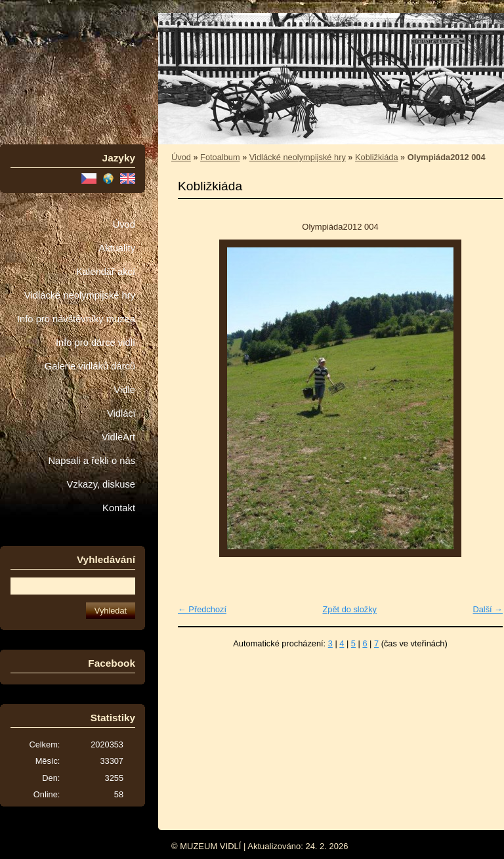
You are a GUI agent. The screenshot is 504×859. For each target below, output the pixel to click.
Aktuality (117, 248)
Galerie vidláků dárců (90, 366)
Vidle (125, 390)
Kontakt (119, 508)
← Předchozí (202, 609)
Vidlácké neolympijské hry (80, 295)
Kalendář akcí (106, 272)
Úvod (124, 224)
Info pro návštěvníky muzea (76, 319)
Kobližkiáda (376, 157)
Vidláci (121, 413)
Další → (488, 609)
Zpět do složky (349, 609)
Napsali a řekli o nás (92, 461)
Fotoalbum (220, 157)
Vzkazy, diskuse (101, 484)
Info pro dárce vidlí (95, 343)
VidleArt (118, 437)
